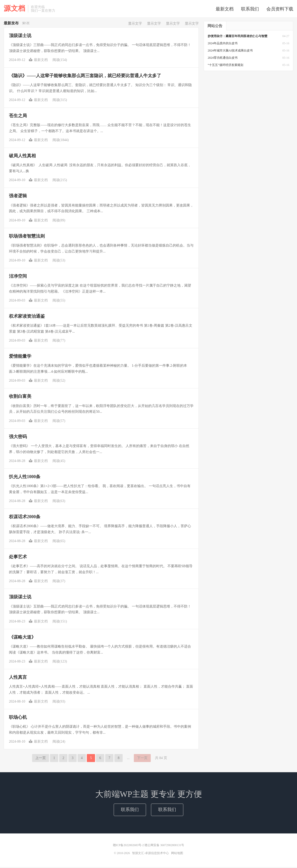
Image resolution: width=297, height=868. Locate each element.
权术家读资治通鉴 (27, 317)
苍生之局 (18, 117)
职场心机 (18, 718)
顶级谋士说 (20, 37)
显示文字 (135, 25)
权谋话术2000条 (25, 518)
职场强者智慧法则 (27, 237)
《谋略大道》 (22, 638)
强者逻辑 (18, 197)
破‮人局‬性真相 (22, 157)
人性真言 (18, 678)
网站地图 (177, 854)
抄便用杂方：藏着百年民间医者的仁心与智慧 (238, 37)
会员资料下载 (280, 9)
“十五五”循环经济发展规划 (225, 66)
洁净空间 (18, 277)
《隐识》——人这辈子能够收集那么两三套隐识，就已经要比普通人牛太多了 (85, 77)
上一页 (41, 759)
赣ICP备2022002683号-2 (129, 846)
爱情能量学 (20, 357)
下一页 (142, 759)
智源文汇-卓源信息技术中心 (150, 854)
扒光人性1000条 (25, 478)
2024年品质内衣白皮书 (223, 44)
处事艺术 (18, 558)
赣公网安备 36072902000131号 (164, 846)
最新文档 (225, 9)
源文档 (15, 9)
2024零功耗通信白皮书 (223, 59)
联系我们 (250, 9)
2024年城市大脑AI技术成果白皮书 (230, 51)
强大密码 (18, 438)
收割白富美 (20, 397)
